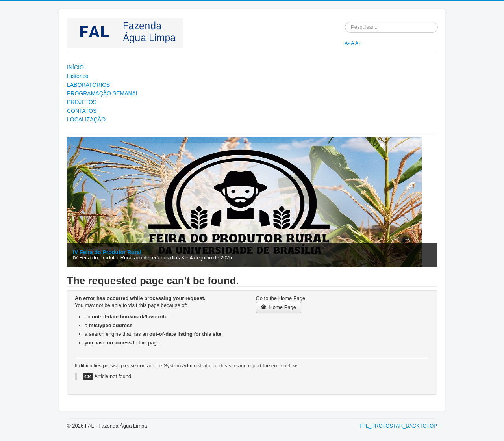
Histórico (78, 76)
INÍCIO (75, 67)
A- (347, 43)
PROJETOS (82, 102)
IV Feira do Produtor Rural (107, 252)
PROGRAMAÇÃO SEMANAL (103, 93)
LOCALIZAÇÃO (86, 119)
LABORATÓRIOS (88, 85)
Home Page (279, 307)
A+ (358, 43)
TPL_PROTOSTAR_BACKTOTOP (398, 426)
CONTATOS (82, 111)
